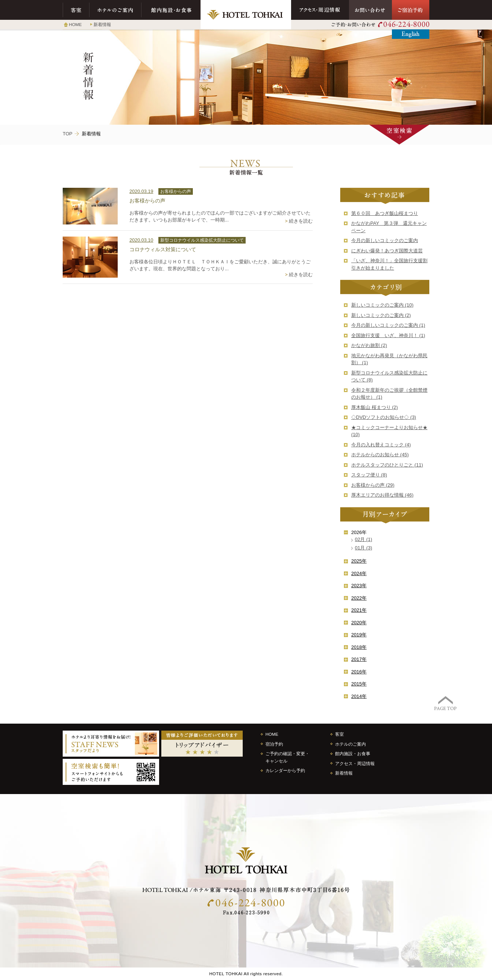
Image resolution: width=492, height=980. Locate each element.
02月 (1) (364, 539)
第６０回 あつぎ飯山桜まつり (385, 213)
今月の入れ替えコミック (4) (381, 445)
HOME (75, 24)
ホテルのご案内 (115, 10)
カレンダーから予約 (285, 770)
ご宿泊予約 (411, 10)
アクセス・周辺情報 (320, 10)
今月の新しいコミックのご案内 (385, 240)
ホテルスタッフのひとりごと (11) (387, 465)
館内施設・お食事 (171, 10)
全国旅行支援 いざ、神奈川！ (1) (388, 335)
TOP (68, 134)
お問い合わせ (370, 10)
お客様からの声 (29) (373, 485)
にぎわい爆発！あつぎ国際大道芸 (387, 251)
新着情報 (102, 24)
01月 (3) (364, 548)
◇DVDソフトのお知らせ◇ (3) (384, 417)
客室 (76, 10)
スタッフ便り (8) (369, 475)
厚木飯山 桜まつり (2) (374, 407)
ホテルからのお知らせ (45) (380, 455)
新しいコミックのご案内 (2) (381, 315)
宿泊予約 (274, 744)
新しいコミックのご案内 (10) (382, 305)
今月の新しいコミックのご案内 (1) (388, 325)
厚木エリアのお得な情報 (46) (382, 495)
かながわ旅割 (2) (369, 345)
